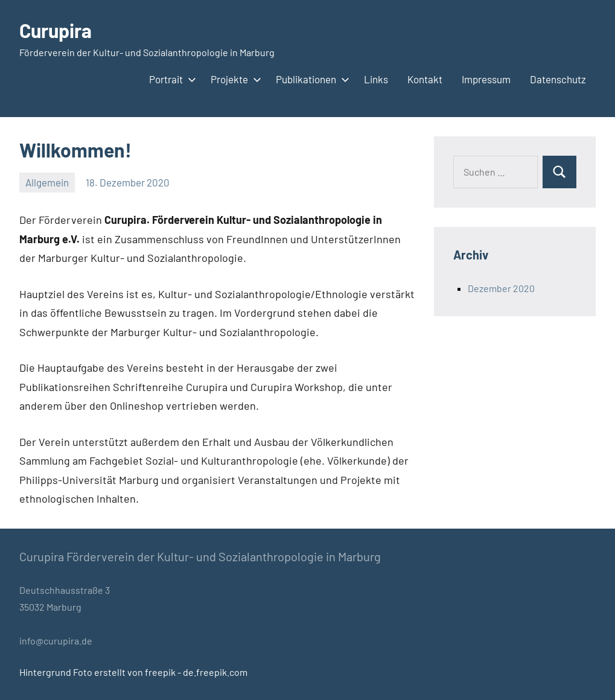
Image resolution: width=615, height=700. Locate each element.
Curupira (56, 30)
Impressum (486, 79)
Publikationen (310, 79)
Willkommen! (75, 150)
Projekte (234, 79)
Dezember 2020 (501, 288)
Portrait (170, 79)
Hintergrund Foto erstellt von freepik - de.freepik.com (133, 672)
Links (376, 79)
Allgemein (47, 182)
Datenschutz (558, 79)
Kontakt (425, 79)
